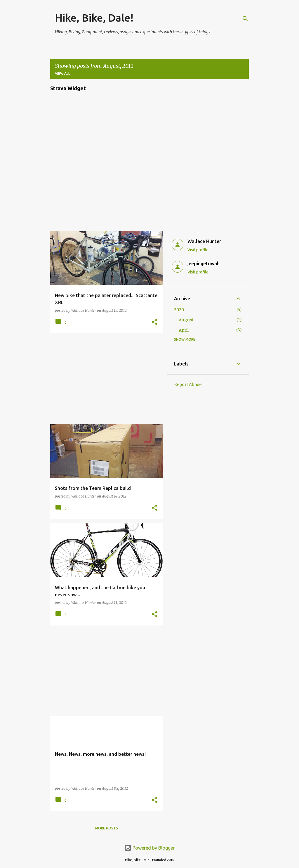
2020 (179, 310)
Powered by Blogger (149, 848)
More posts (107, 828)
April (184, 330)
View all (62, 73)
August (186, 320)
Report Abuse (188, 384)
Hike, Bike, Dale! (94, 18)
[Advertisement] (104, 379)
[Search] (245, 19)
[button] (154, 322)
